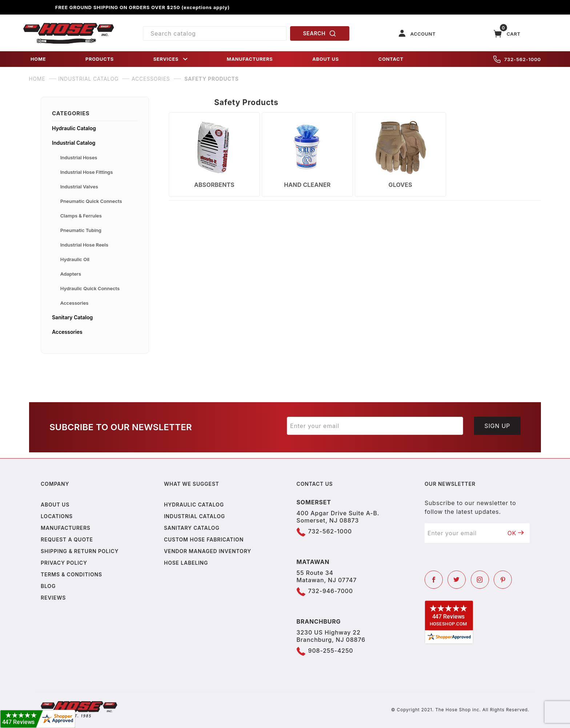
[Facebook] (434, 580)
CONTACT (391, 59)
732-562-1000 (517, 59)
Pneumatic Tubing (81, 230)
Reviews (53, 598)
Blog (48, 586)
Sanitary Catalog (72, 317)
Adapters (71, 274)
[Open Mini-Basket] (507, 34)
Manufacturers (66, 528)
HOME (38, 59)
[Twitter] (457, 580)
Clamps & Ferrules (81, 216)
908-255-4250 (331, 651)
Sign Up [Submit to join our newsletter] (497, 426)
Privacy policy (64, 563)
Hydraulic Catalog (74, 128)
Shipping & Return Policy (80, 551)
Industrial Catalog (74, 143)
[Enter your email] (375, 426)
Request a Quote (67, 539)
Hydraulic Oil (75, 259)
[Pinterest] (503, 580)
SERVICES (171, 59)
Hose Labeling (186, 563)
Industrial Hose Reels (84, 245)
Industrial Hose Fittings (87, 172)
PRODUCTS (100, 59)
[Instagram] (480, 580)
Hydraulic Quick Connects (90, 288)
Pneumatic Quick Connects (91, 201)
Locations (57, 516)
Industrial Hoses (79, 157)
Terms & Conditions (71, 574)
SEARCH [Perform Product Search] (320, 33)
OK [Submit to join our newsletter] (516, 533)
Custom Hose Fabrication (204, 539)
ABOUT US (326, 59)
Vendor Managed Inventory (208, 551)
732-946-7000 (331, 591)
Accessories (75, 303)
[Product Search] (215, 33)
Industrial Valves (79, 187)
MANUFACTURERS (250, 59)
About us (55, 505)
